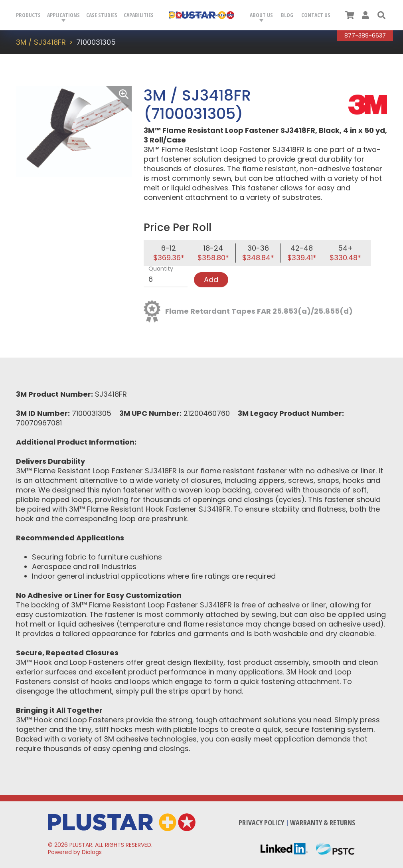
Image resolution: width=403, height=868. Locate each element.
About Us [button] (261, 15)
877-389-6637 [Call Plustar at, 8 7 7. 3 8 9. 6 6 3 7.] (365, 36)
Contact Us (316, 15)
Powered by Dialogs (75, 852)
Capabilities (139, 15)
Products (28, 15)
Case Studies (102, 15)
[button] (381, 15)
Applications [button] (63, 15)
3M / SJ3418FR (41, 42)
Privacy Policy (261, 823)
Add (211, 280)
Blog (287, 15)
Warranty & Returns (323, 823)
